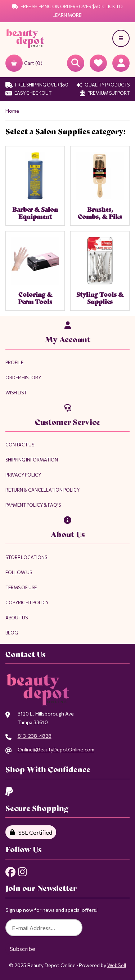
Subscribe (22, 949)
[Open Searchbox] (76, 63)
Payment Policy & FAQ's (33, 505)
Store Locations (26, 557)
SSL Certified (31, 832)
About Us (17, 618)
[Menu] (121, 38)
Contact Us (20, 445)
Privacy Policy (23, 475)
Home (12, 111)
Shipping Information (32, 460)
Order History (23, 378)
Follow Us (19, 572)
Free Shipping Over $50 (37, 85)
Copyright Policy (27, 602)
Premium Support (105, 93)
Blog (12, 633)
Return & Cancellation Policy (42, 490)
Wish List (16, 393)
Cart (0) (24, 63)
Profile (14, 362)
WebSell (117, 965)
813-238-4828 (35, 736)
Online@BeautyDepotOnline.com (56, 749)
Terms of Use (21, 587)
